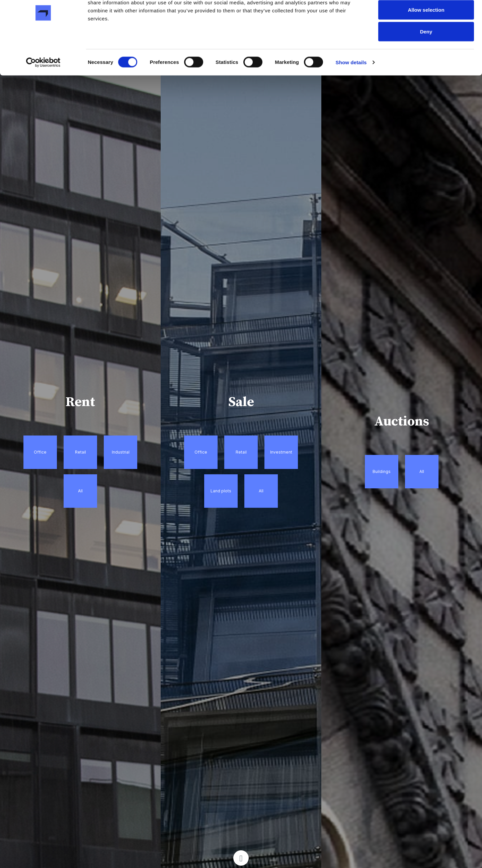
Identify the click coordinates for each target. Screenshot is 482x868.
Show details (351, 92)
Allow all (426, 18)
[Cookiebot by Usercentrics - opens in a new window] (43, 92)
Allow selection (426, 40)
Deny (426, 61)
